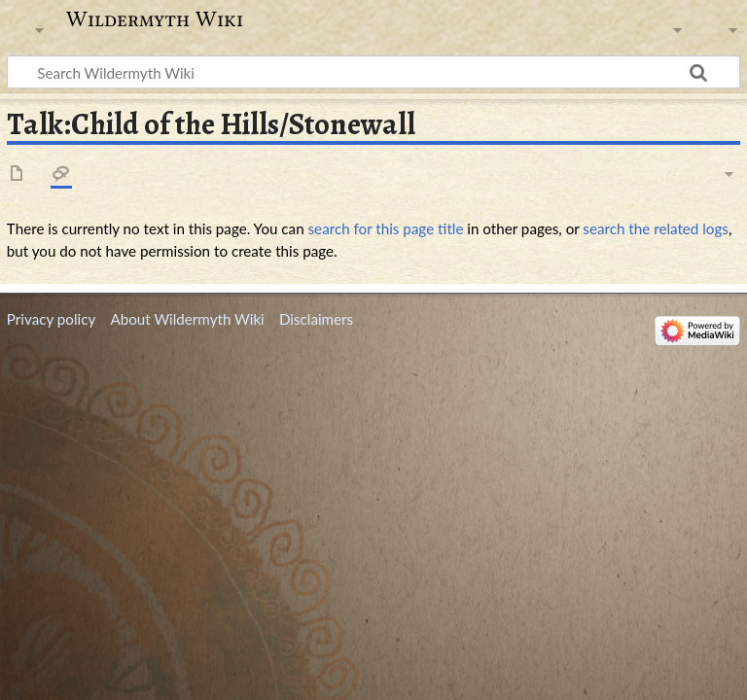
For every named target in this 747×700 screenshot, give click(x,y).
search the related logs (656, 228)
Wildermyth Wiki (155, 19)
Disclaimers (316, 319)
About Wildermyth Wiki (187, 319)
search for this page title (386, 228)
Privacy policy (51, 319)
